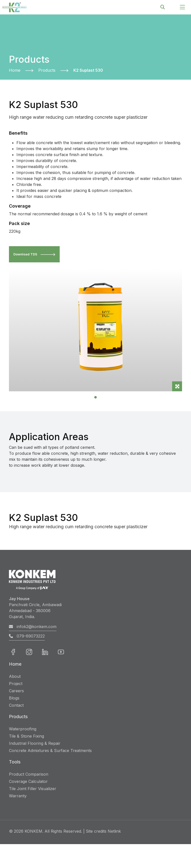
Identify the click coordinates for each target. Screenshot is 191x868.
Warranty (18, 796)
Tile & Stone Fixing (26, 736)
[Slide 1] (95, 398)
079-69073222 (27, 636)
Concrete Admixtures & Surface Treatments (50, 751)
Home (15, 70)
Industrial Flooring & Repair (35, 743)
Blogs (14, 698)
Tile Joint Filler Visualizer (33, 789)
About (15, 676)
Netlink (114, 831)
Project (16, 684)
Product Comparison (29, 774)
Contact (16, 705)
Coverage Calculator (28, 781)
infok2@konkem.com (33, 627)
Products (47, 70)
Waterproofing (23, 729)
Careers (16, 691)
